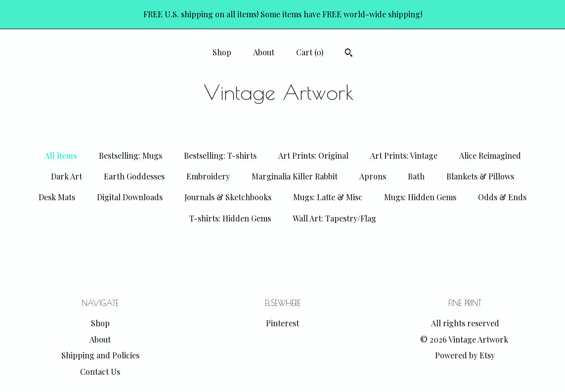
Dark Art (66, 176)
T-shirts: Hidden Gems (230, 218)
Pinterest (282, 323)
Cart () (310, 52)
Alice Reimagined (490, 155)
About (264, 52)
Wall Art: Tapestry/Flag (334, 218)
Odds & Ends (502, 197)
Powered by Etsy (465, 355)
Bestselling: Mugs (130, 155)
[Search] (349, 54)
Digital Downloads (130, 197)
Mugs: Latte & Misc (328, 197)
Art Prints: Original (313, 155)
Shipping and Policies (100, 355)
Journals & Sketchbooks (228, 197)
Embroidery (208, 176)
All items (61, 155)
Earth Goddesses (134, 176)
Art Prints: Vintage (404, 155)
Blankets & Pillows (480, 176)
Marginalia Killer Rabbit (295, 176)
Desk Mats (57, 197)
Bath (416, 176)
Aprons (373, 176)
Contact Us (100, 371)
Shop (222, 52)
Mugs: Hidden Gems (420, 197)
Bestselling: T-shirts (220, 155)
